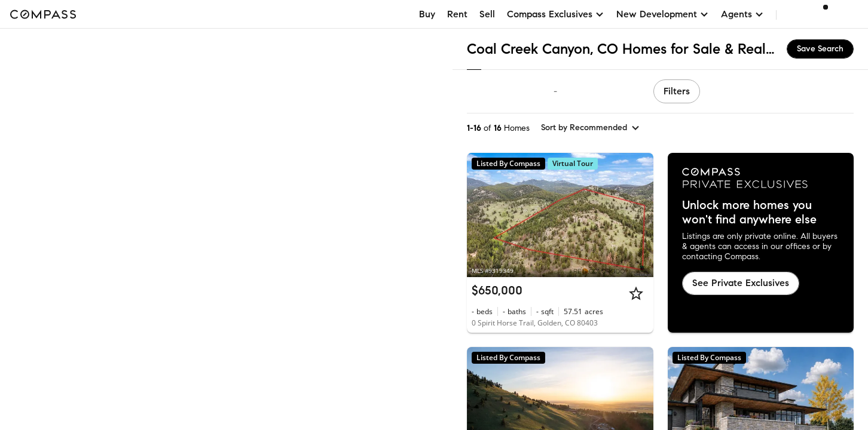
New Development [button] (663, 14)
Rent (457, 14)
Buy (427, 14)
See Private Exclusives (741, 283)
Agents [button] (742, 14)
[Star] (636, 293)
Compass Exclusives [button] (556, 14)
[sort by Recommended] (591, 128)
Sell (487, 14)
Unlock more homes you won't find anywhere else (749, 213)
